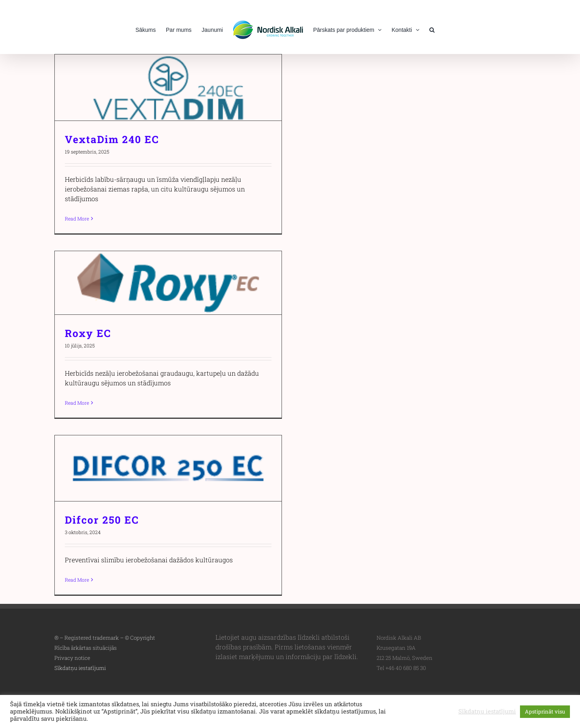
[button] (432, 29)
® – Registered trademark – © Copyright (105, 638)
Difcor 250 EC (102, 520)
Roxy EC (88, 333)
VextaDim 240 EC (112, 139)
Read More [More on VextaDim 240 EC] (77, 218)
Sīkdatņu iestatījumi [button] (80, 668)
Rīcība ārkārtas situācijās (86, 648)
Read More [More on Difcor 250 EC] (77, 580)
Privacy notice (72, 658)
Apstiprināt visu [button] (545, 711)
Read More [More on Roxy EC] (77, 403)
